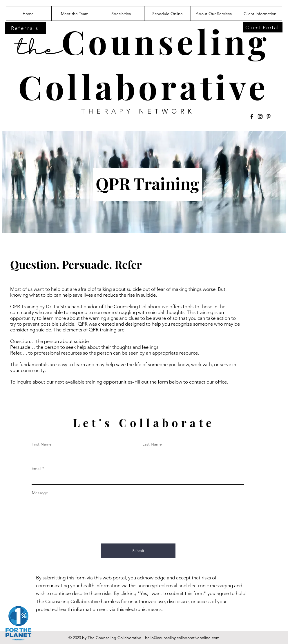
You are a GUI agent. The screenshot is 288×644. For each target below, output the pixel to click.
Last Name (152, 444)
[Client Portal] (263, 27)
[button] (214, 14)
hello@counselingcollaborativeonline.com (182, 638)
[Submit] (138, 551)
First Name (42, 444)
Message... (42, 493)
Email (36, 468)
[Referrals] (26, 28)
